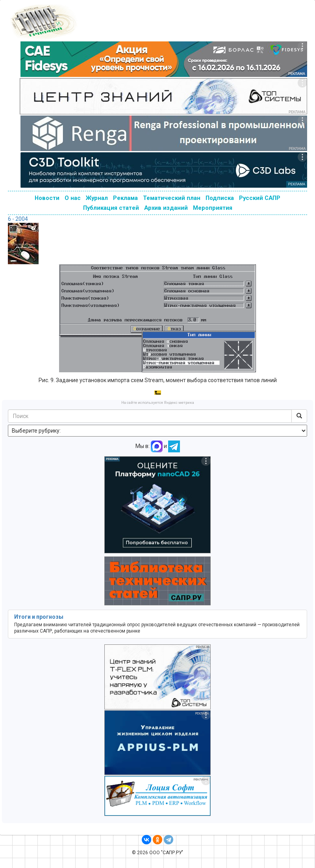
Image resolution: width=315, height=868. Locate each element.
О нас (73, 198)
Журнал (97, 198)
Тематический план (172, 198)
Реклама (125, 198)
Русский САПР (260, 198)
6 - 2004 (18, 219)
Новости (47, 198)
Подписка (220, 198)
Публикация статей (111, 208)
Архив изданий (166, 208)
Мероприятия (213, 208)
